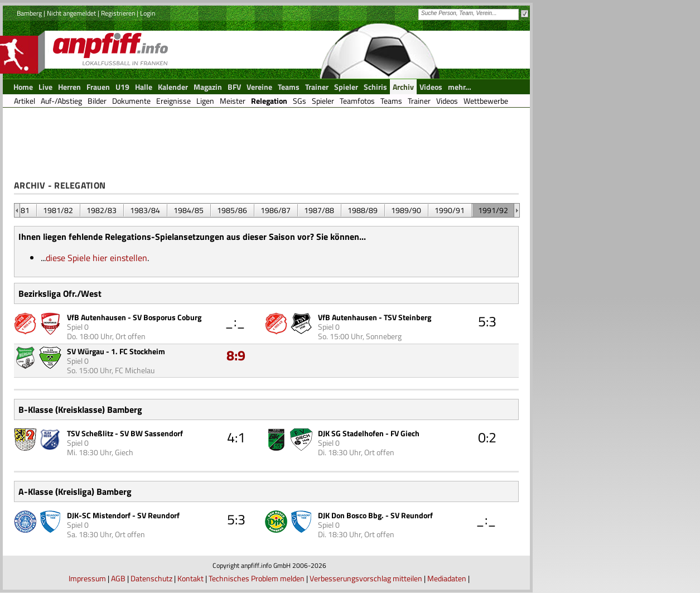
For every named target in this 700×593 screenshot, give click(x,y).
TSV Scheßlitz (90, 433)
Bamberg (29, 13)
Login (148, 13)
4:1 (236, 437)
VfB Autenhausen (96, 317)
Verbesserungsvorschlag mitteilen (366, 578)
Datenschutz (151, 578)
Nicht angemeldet (71, 13)
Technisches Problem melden (257, 578)
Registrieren (118, 13)
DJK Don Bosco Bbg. (351, 515)
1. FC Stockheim (138, 351)
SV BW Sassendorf (151, 433)
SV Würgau (86, 351)
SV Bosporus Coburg (167, 317)
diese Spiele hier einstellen (96, 258)
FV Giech (405, 433)
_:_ (235, 321)
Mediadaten (447, 578)
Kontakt (190, 578)
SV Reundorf (158, 515)
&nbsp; (17, 210)
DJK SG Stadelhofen (351, 433)
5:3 (487, 321)
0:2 (487, 437)
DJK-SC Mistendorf (99, 515)
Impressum (87, 578)
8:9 (236, 355)
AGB (118, 578)
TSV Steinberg (407, 317)
